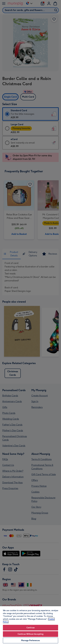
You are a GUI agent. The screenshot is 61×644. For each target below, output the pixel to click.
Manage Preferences (30, 640)
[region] (30, 625)
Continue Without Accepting (30, 634)
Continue (30, 628)
